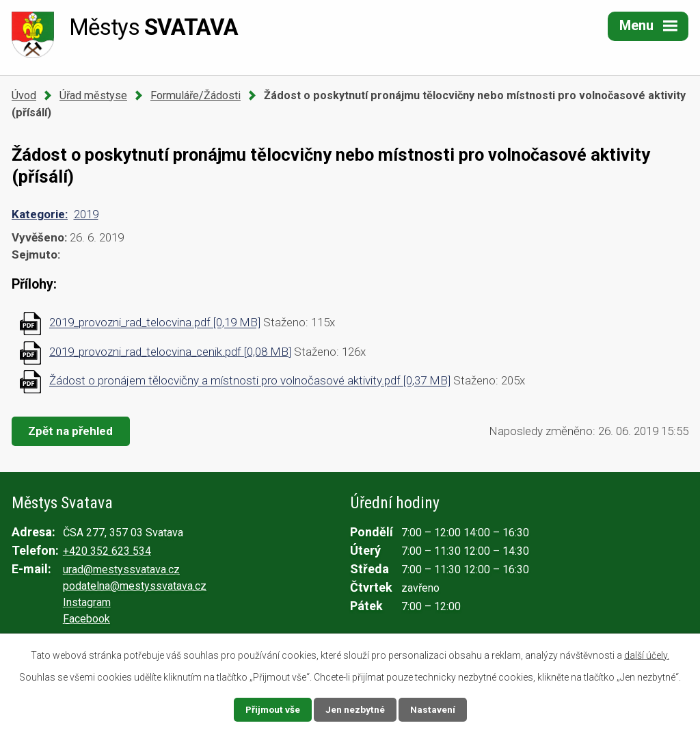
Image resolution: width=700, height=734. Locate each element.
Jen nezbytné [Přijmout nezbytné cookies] (356, 709)
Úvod (24, 95)
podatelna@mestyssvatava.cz (135, 586)
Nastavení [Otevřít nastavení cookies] (433, 709)
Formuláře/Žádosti (196, 95)
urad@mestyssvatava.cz (121, 569)
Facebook (86, 619)
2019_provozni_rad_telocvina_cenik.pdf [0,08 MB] (170, 352)
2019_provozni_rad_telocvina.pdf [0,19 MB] (155, 323)
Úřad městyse (93, 95)
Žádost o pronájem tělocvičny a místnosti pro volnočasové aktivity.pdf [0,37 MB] (250, 381)
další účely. (647, 655)
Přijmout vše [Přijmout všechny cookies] (272, 709)
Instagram (87, 602)
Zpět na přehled (72, 431)
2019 (86, 214)
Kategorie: (40, 214)
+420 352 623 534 (107, 551)
